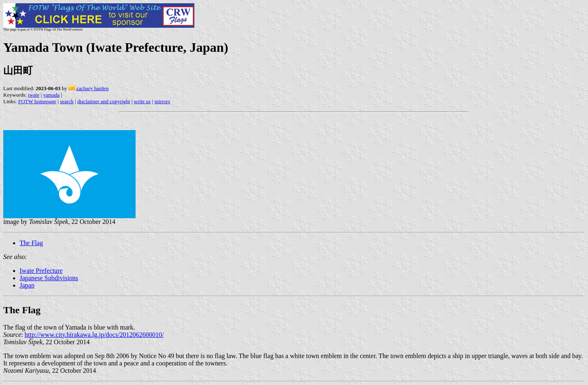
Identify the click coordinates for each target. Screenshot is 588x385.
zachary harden (92, 88)
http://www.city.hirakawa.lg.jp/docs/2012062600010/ (94, 335)
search (67, 101)
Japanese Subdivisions (49, 278)
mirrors (162, 101)
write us (143, 101)
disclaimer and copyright (104, 101)
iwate (33, 95)
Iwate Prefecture (41, 271)
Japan (27, 285)
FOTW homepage (37, 101)
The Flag (31, 243)
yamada (51, 95)
